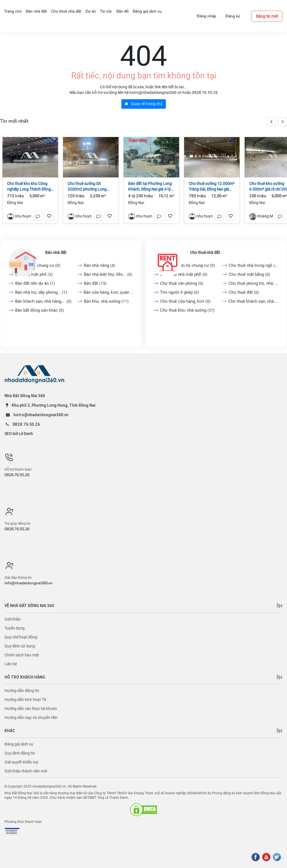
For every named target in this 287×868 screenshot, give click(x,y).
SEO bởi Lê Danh (19, 434)
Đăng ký (233, 16)
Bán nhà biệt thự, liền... (108, 274)
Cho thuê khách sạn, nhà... (253, 301)
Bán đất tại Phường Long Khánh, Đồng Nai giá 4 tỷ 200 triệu (150, 187)
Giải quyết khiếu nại (21, 762)
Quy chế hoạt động (21, 637)
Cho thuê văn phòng (182, 283)
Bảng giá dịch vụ (19, 744)
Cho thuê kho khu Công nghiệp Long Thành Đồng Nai (29, 187)
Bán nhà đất (56, 253)
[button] (283, 122)
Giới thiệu (13, 619)
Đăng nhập (206, 16)
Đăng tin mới (267, 16)
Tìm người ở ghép (180, 292)
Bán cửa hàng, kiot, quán (108, 292)
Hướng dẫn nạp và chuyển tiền (31, 717)
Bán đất (95, 283)
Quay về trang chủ (143, 104)
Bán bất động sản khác (40, 310)
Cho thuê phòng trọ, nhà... (253, 283)
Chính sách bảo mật (22, 655)
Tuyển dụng (15, 628)
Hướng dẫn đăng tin (22, 691)
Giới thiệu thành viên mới (26, 771)
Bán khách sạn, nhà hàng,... (43, 301)
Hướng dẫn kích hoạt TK (26, 700)
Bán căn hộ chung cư (38, 265)
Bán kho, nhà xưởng (106, 301)
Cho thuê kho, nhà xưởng (187, 310)
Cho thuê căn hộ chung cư (188, 265)
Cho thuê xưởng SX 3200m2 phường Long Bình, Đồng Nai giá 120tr (89, 187)
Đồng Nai (15, 203)
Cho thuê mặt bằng (249, 274)
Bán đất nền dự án (35, 283)
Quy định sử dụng (20, 646)
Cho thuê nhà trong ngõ (254, 265)
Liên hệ (11, 664)
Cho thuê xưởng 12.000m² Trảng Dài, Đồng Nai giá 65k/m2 (211, 187)
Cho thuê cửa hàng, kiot (185, 301)
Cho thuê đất (244, 292)
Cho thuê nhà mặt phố (184, 274)
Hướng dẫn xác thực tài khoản (31, 709)
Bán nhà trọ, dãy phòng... (41, 292)
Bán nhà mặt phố (34, 274)
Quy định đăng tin (20, 753)
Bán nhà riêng (99, 265)
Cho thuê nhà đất (205, 253)
